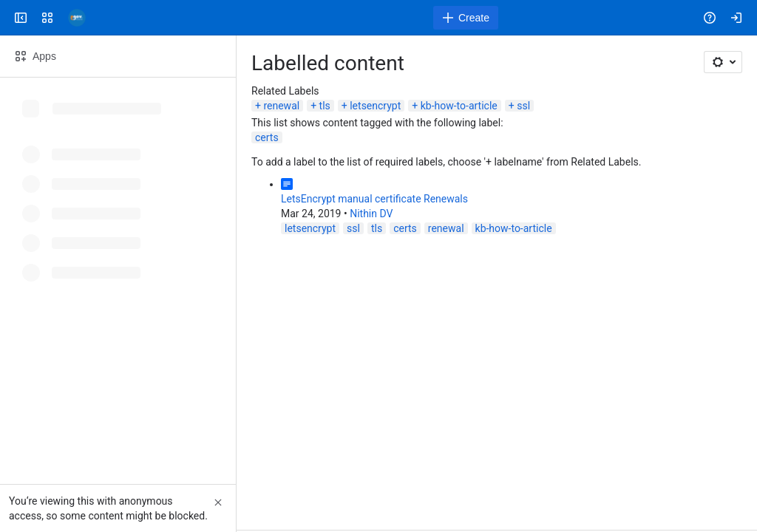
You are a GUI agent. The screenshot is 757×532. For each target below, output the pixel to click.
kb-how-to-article (459, 106)
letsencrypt (375, 106)
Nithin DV (371, 214)
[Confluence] (77, 18)
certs (267, 137)
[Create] (466, 18)
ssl (523, 106)
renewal (281, 106)
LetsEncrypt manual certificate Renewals (374, 199)
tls (325, 106)
